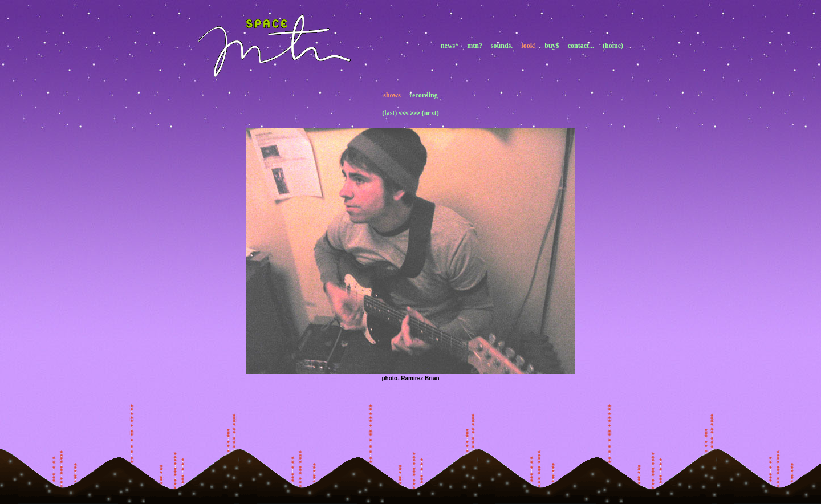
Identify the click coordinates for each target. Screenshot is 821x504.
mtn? (475, 46)
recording (424, 95)
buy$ (552, 46)
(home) (613, 46)
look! (529, 46)
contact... (581, 46)
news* (450, 46)
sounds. (502, 46)
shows (392, 95)
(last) (389, 113)
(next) (430, 113)
